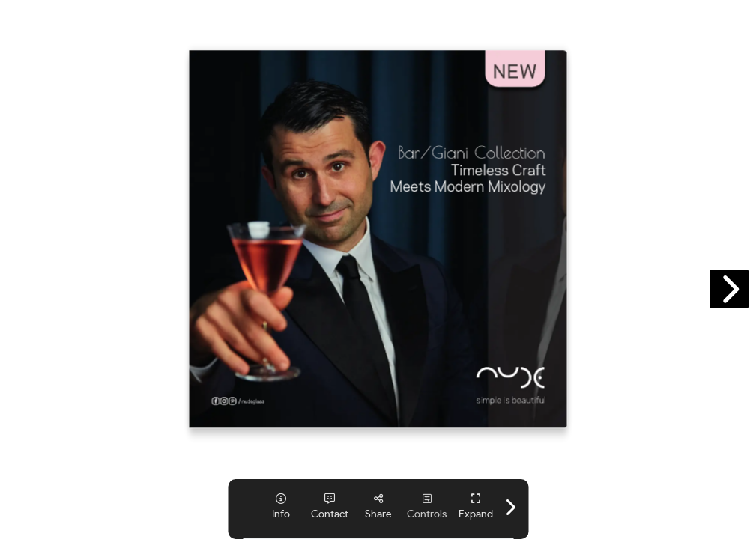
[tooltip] (281, 506)
